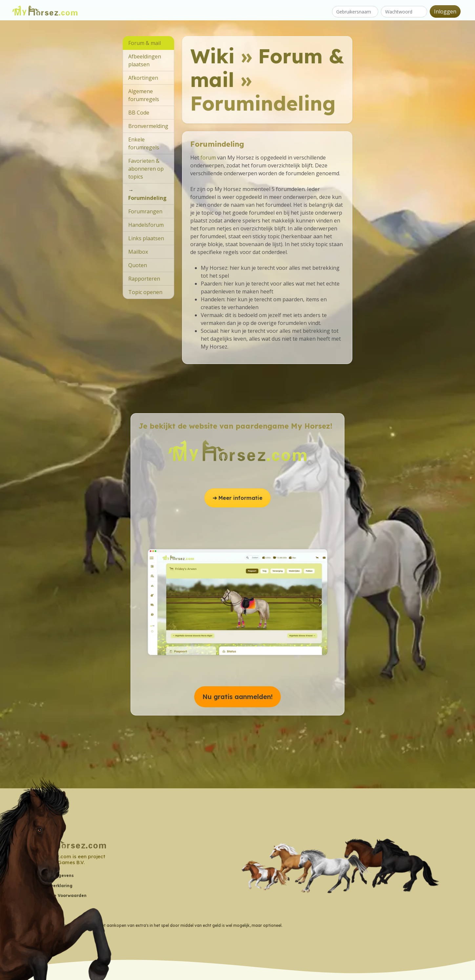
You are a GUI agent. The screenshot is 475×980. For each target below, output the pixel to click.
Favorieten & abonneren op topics (146, 169)
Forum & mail (267, 68)
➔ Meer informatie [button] (237, 498)
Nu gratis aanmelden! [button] (237, 697)
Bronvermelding (148, 126)
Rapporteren (144, 279)
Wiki (212, 56)
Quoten (138, 265)
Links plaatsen (146, 238)
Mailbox (138, 252)
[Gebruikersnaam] (355, 12)
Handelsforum (146, 225)
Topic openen (145, 292)
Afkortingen (143, 78)
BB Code (139, 113)
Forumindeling (147, 198)
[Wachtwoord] (404, 12)
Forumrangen (145, 211)
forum (208, 158)
